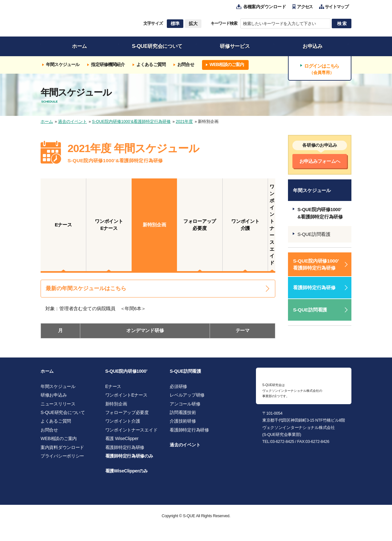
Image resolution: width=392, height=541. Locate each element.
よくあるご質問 (56, 424)
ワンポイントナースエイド (131, 432)
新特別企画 (116, 406)
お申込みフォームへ (320, 161)
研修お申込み (54, 398)
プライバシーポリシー (62, 459)
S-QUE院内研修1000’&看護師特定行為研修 (131, 122)
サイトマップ (336, 7)
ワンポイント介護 (123, 424)
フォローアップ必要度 (127, 415)
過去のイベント (72, 122)
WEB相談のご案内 (59, 441)
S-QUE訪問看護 (314, 234)
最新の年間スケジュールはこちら (86, 288)
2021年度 (184, 122)
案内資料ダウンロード (62, 450)
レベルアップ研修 (187, 398)
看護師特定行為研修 (314, 287)
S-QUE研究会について (63, 415)
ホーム (47, 122)
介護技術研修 (183, 424)
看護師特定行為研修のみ (129, 459)
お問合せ (49, 432)
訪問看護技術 (183, 415)
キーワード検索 (224, 23)
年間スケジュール (58, 389)
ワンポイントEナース (126, 398)
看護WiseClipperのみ (127, 474)
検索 (342, 23)
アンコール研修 (185, 406)
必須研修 (178, 389)
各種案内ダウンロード (265, 7)
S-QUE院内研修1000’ (126, 374)
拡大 (193, 23)
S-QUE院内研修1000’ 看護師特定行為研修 (316, 264)
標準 (175, 23)
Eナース (113, 389)
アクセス (305, 7)
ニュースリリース (58, 406)
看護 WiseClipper (122, 441)
